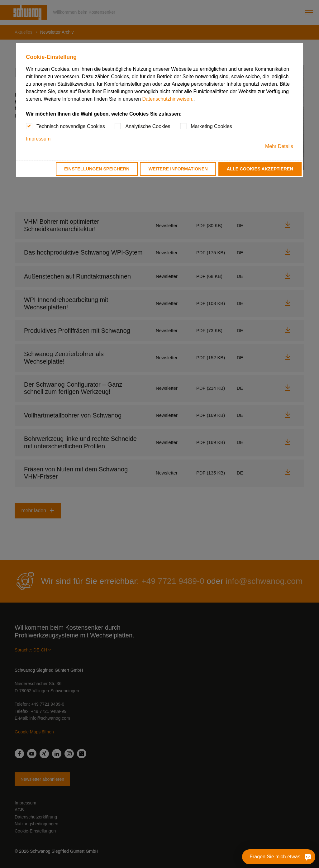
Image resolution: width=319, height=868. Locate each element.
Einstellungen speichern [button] (97, 169)
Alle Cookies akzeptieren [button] (260, 169)
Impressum (38, 139)
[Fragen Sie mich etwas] (279, 857)
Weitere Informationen (178, 169)
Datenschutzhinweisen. (168, 99)
